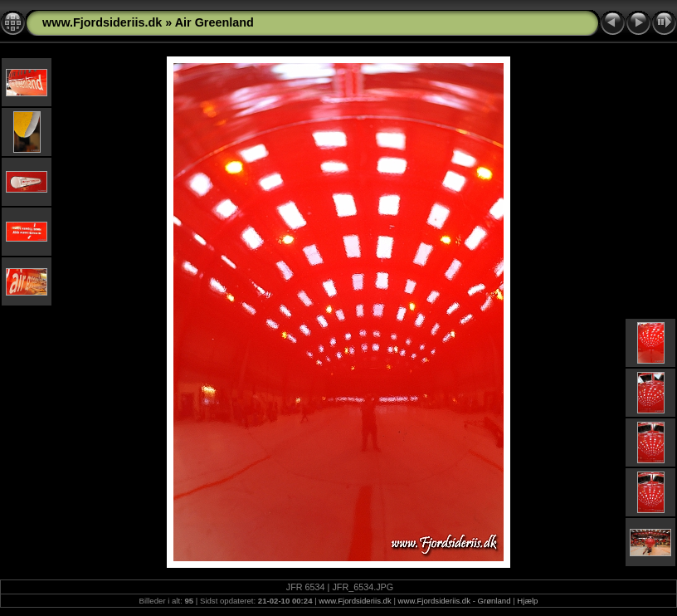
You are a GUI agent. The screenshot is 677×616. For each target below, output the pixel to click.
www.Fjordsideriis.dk (102, 22)
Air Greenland (214, 22)
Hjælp (527, 601)
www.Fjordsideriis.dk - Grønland (455, 601)
